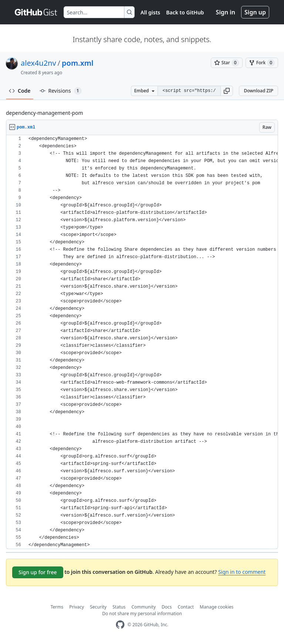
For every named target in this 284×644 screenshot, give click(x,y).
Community (143, 607)
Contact (186, 607)
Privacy (77, 607)
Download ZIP (258, 91)
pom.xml (78, 63)
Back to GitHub (185, 12)
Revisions (61, 91)
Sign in (226, 12)
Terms (57, 607)
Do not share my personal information (142, 614)
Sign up (255, 12)
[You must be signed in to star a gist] (227, 63)
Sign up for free (38, 572)
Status (119, 607)
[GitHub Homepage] (120, 625)
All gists (150, 12)
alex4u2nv (38, 63)
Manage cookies (217, 607)
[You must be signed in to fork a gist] (262, 63)
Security (98, 607)
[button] (227, 91)
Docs (167, 607)
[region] (142, 342)
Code (20, 91)
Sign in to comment (242, 572)
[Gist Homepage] (36, 12)
